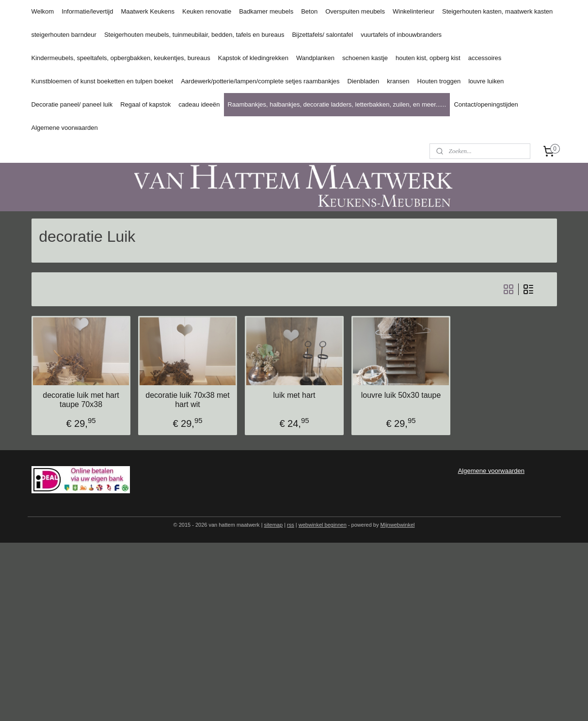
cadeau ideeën (199, 104)
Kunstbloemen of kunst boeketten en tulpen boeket (102, 81)
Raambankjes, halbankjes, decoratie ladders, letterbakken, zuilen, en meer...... (337, 104)
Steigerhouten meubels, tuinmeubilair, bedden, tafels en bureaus (194, 35)
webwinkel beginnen (323, 525)
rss (291, 525)
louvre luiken (486, 81)
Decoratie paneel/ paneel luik (72, 104)
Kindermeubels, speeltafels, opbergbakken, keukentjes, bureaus (120, 58)
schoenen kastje (365, 58)
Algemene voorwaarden (64, 128)
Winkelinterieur (413, 11)
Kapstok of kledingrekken (253, 58)
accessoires (485, 58)
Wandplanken (315, 58)
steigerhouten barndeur (64, 35)
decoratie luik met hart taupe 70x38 (81, 400)
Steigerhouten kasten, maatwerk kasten (497, 11)
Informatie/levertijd (87, 11)
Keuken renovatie (207, 11)
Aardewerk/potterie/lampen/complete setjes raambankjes (260, 81)
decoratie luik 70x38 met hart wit (187, 400)
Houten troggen (439, 81)
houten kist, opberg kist (428, 58)
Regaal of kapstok (145, 104)
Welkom (42, 11)
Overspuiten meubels (355, 11)
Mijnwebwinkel (398, 525)
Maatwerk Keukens (148, 11)
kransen (398, 81)
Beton (309, 11)
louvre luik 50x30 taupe (401, 395)
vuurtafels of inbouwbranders (401, 35)
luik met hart (294, 395)
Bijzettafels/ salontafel (322, 35)
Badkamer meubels (266, 11)
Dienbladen (364, 81)
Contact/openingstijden (486, 104)
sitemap (274, 525)
